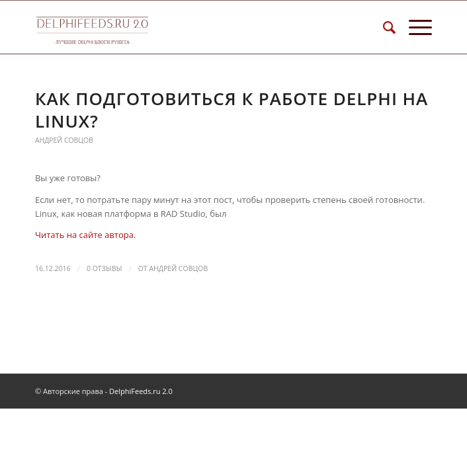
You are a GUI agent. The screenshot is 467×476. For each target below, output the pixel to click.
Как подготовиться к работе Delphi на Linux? (232, 110)
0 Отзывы (104, 268)
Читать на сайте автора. (85, 235)
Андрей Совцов (64, 140)
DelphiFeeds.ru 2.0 (141, 391)
